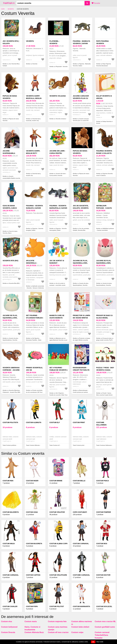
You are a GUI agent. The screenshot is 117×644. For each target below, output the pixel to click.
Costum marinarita (81, 606)
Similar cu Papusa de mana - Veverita (81, 175)
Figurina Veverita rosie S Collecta (104, 152)
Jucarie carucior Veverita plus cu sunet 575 (81, 98)
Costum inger (32, 481)
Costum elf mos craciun (58, 632)
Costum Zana (32, 512)
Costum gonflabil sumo (105, 627)
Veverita (11, 9)
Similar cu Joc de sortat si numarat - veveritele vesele (57, 284)
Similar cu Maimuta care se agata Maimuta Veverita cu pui (58, 339)
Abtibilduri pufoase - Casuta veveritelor (104, 208)
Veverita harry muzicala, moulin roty (34, 98)
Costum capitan (33, 575)
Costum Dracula (8, 632)
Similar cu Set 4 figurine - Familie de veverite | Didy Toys (58, 394)
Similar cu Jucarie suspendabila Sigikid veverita (11, 177)
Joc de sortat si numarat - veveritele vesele (58, 263)
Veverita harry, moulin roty (33, 152)
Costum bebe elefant (80, 627)
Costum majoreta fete (57, 621)
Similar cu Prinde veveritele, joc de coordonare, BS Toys (34, 391)
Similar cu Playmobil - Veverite (58, 67)
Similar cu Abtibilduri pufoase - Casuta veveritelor (105, 229)
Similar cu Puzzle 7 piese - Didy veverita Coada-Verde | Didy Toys (104, 395)
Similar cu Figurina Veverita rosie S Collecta (104, 175)
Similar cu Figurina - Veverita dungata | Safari (35, 229)
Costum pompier (104, 512)
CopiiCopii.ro (9, 3)
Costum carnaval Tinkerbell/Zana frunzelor (102, 635)
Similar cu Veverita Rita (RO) (11, 283)
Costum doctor (103, 575)
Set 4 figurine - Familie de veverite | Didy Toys (58, 370)
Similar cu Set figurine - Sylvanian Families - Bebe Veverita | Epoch (34, 340)
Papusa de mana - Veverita (80, 152)
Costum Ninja (9, 544)
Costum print (79, 422)
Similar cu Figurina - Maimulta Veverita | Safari (82, 65)
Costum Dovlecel (104, 606)
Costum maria (31, 621)
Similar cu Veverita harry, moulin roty (33, 175)
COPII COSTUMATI (80, 512)
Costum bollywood (9, 627)
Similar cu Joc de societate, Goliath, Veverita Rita (81, 229)
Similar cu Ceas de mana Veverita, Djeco (10, 232)
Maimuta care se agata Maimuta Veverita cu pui (57, 318)
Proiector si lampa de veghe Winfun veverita (81, 318)
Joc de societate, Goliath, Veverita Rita (81, 208)
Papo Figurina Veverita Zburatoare (102, 43)
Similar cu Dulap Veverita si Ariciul (104, 122)
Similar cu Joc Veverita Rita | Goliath (11, 65)
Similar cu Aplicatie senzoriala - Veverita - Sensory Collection (35, 287)
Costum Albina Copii (58, 544)
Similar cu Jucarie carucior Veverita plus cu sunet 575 (81, 120)
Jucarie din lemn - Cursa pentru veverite (57, 153)
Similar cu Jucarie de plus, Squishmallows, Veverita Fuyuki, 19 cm (81, 285)
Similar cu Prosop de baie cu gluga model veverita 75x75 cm (105, 340)
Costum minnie (56, 481)
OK (93, 642)
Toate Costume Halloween (104, 445)
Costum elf (55, 422)
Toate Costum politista (9, 445)
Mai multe (100, 642)
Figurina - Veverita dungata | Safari (34, 207)
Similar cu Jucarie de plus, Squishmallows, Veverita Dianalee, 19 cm (104, 285)
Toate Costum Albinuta (33, 445)
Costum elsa (7, 621)
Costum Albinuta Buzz (34, 632)
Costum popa (32, 606)
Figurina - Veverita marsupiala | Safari (58, 207)
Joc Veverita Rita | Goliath (11, 42)
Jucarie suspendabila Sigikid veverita (10, 153)
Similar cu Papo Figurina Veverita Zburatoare (104, 65)
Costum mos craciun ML (105, 621)
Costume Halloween (101, 424)
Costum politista (10, 422)
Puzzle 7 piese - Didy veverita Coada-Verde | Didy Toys (105, 370)
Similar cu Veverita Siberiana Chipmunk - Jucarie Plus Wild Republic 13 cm (11, 392)
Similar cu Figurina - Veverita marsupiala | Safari (58, 229)
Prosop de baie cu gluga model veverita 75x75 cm (104, 318)
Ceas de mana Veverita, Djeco (10, 207)
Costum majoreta (11, 512)
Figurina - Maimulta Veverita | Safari (81, 42)
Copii (3, 9)
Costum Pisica (103, 481)
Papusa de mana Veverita (10, 97)
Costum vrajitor (57, 512)
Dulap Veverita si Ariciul (104, 97)
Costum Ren (8, 481)
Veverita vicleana (58, 96)
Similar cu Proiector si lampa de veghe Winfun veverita (81, 339)
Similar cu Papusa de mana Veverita (11, 120)
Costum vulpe (77, 632)
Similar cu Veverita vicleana (58, 119)
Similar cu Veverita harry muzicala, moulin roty (33, 120)
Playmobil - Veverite (54, 42)
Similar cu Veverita (32, 64)
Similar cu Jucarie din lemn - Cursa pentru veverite (58, 175)
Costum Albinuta (34, 422)
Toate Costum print (78, 445)
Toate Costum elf (54, 445)
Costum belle (79, 481)
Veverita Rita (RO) (10, 261)
